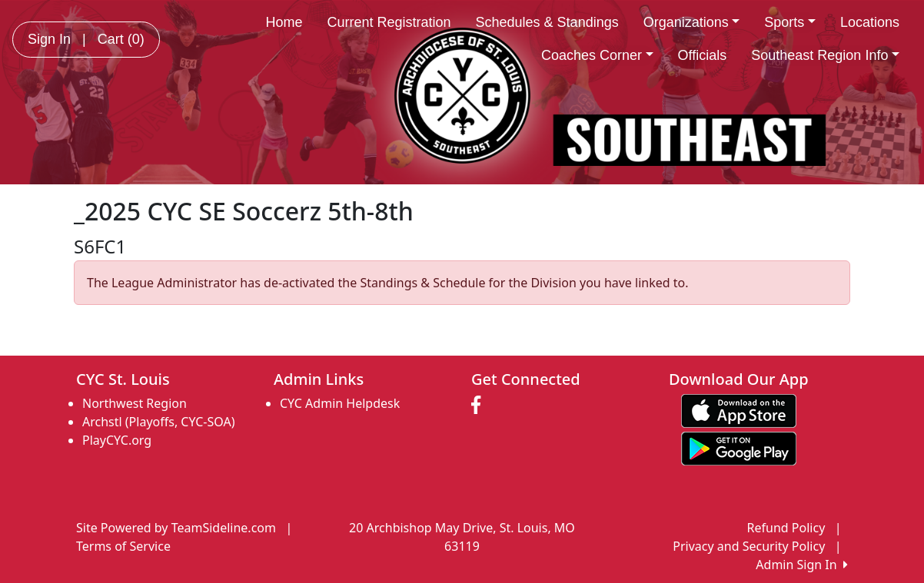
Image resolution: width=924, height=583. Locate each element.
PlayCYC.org (117, 440)
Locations (870, 22)
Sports (790, 22)
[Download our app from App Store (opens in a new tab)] (739, 409)
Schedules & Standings (547, 22)
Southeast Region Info (825, 55)
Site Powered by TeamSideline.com (176, 528)
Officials (703, 55)
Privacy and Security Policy (749, 546)
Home (284, 22)
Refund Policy (786, 528)
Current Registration (389, 22)
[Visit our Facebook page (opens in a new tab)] (480, 406)
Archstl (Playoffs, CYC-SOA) (158, 422)
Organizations (692, 22)
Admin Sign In (802, 565)
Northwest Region (135, 403)
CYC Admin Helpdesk (340, 403)
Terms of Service (123, 546)
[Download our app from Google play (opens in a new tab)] (739, 447)
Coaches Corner (597, 55)
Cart (121, 39)
